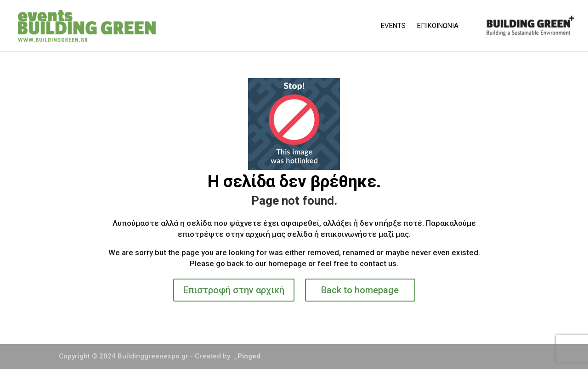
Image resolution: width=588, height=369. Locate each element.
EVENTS (393, 26)
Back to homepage (360, 290)
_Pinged (247, 356)
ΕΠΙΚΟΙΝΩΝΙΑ (438, 26)
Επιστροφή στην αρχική (234, 290)
